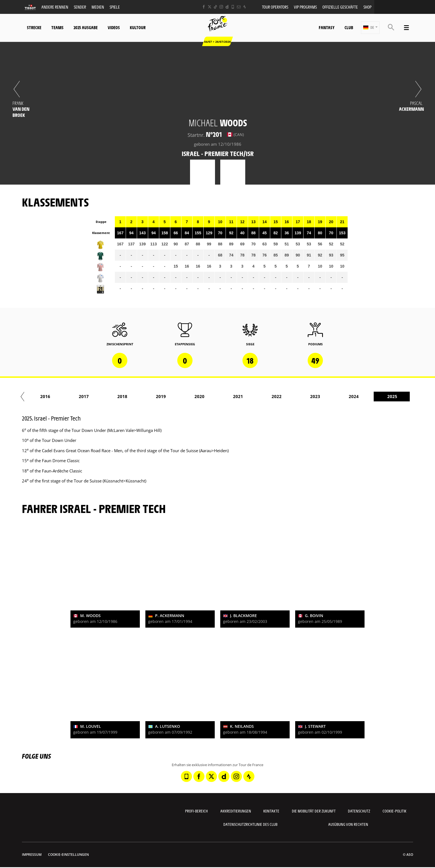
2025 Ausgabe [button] (86, 27)
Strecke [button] (34, 27)
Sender (80, 7)
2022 (326, 396)
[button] (370, 28)
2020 (249, 396)
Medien (98, 7)
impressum (32, 855)
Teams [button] (57, 27)
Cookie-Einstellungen (68, 855)
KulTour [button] (138, 27)
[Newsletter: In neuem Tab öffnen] (239, 7)
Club (349, 27)
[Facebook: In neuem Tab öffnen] (204, 7)
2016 (94, 396)
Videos (114, 27)
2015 (56, 396)
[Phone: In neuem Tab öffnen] (233, 7)
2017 (133, 396)
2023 (364, 396)
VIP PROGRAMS (305, 7)
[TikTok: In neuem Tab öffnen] (215, 7)
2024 (403, 396)
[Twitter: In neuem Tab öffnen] (210, 7)
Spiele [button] (115, 7)
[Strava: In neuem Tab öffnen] (245, 7)
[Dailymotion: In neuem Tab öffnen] (227, 7)
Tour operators (275, 7)
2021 (287, 396)
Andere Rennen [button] (55, 7)
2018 (171, 396)
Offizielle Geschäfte (340, 7)
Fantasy (327, 27)
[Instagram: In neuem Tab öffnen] (221, 7)
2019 (210, 396)
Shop (367, 7)
